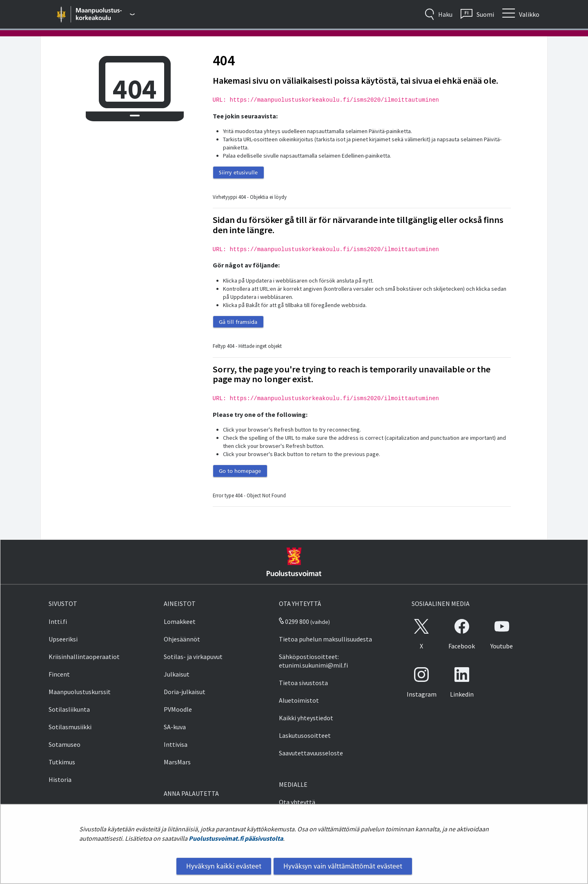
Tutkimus (62, 762)
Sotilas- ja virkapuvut (193, 657)
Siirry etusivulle (238, 172)
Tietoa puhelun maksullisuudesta (325, 639)
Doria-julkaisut (185, 692)
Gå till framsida (238, 322)
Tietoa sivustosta (303, 683)
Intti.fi (58, 621)
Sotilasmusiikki (70, 727)
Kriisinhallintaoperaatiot (84, 657)
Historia (60, 779)
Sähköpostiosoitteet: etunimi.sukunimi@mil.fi (313, 661)
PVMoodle (178, 709)
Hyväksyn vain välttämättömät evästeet (343, 866)
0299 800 (294, 621)
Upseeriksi (63, 639)
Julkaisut (177, 674)
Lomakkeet (180, 621)
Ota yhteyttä (297, 802)
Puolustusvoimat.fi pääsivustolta (236, 838)
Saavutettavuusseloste (311, 753)
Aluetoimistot (299, 700)
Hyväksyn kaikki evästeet (224, 866)
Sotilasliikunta (69, 709)
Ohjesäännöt (182, 639)
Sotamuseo (65, 744)
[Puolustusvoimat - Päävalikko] (106, 14)
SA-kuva (175, 727)
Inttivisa (176, 744)
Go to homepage (240, 471)
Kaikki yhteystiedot (306, 718)
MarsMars (177, 762)
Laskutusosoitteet (305, 735)
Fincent (59, 674)
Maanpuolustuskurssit (80, 692)
